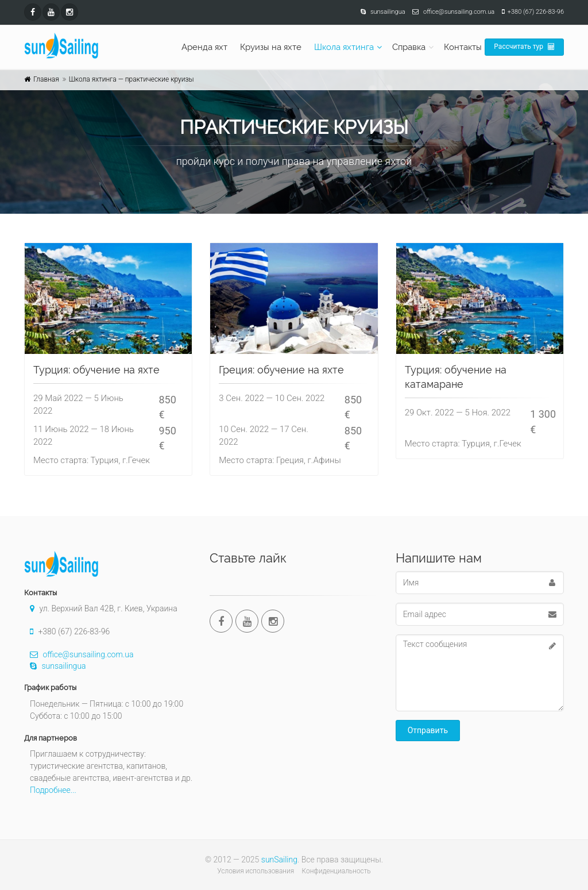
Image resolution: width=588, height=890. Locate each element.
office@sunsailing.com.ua (79, 654)
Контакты (463, 47)
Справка (409, 47)
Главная (46, 79)
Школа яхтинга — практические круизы (131, 79)
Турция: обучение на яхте (96, 370)
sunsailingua (55, 666)
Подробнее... (53, 790)
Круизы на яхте (271, 47)
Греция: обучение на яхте (281, 370)
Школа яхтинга (344, 47)
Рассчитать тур (524, 47)
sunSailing (279, 860)
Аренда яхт (204, 47)
